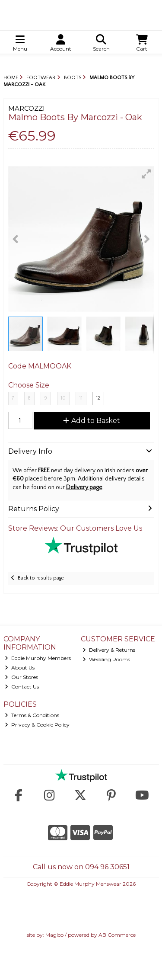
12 (98, 398)
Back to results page (41, 578)
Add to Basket (92, 421)
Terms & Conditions (32, 715)
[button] (146, 174)
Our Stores (21, 677)
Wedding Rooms (106, 659)
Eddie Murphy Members (38, 658)
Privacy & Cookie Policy (37, 725)
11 (81, 398)
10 (63, 398)
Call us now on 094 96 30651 (81, 867)
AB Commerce (117, 935)
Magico (54, 935)
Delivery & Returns (109, 650)
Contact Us (22, 687)
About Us (20, 668)
